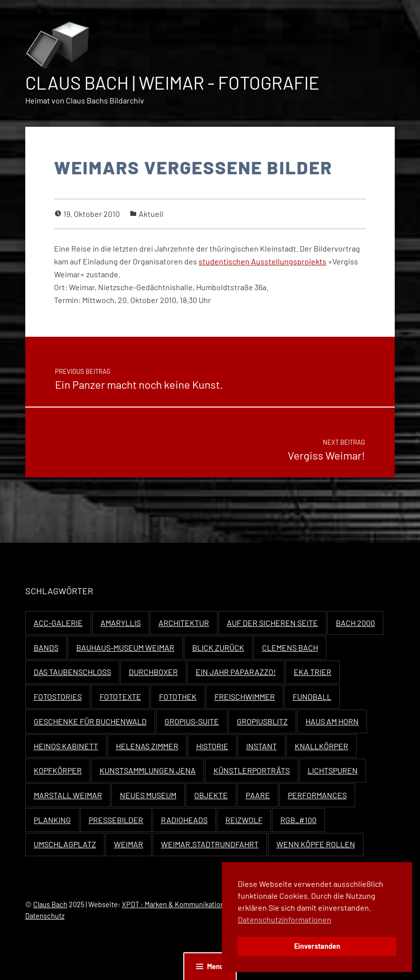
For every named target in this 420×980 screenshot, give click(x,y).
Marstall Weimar (68, 795)
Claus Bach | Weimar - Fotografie (172, 82)
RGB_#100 (298, 820)
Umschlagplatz (65, 844)
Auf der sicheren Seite (272, 623)
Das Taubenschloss (72, 672)
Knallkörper (321, 746)
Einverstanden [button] (317, 946)
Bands (46, 647)
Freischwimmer (245, 696)
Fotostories (58, 696)
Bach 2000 (355, 623)
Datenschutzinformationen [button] (285, 919)
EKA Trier (313, 672)
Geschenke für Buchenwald (90, 721)
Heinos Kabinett (66, 746)
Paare (258, 795)
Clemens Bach (290, 647)
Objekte (211, 795)
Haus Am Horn (332, 721)
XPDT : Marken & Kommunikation (173, 904)
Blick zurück (218, 647)
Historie (212, 746)
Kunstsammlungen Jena (148, 770)
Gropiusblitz (262, 721)
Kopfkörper (58, 770)
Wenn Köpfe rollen (316, 844)
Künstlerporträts (252, 770)
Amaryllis (121, 623)
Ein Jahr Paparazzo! (236, 672)
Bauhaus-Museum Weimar (125, 647)
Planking (52, 820)
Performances (317, 795)
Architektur (184, 623)
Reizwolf (244, 820)
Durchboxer (153, 672)
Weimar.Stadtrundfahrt (210, 844)
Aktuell (151, 214)
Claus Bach (50, 904)
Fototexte (120, 696)
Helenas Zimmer (147, 746)
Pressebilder (116, 820)
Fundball (312, 696)
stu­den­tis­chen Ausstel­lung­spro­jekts (262, 261)
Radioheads (184, 820)
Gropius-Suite (192, 721)
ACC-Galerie (58, 623)
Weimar (129, 844)
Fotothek (178, 696)
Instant (262, 746)
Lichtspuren (333, 770)
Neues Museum (148, 795)
